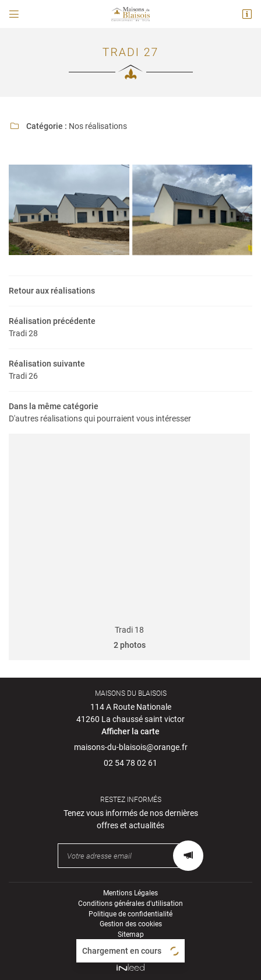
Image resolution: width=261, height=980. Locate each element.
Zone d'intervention (131, 945)
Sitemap (131, 934)
